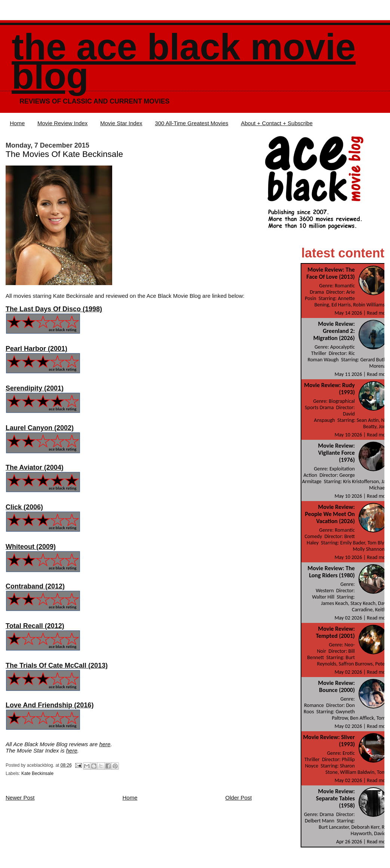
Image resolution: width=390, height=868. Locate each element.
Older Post (239, 798)
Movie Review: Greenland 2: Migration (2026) (334, 331)
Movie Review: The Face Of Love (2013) (331, 273)
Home (17, 123)
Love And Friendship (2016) (50, 705)
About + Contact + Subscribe (277, 123)
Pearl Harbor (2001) (36, 349)
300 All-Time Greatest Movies (191, 123)
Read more (378, 313)
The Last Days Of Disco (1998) (54, 309)
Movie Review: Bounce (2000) (337, 686)
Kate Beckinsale (37, 773)
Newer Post (20, 798)
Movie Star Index (121, 123)
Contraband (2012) (35, 586)
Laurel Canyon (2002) (40, 428)
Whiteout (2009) (31, 547)
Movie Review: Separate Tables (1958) (335, 798)
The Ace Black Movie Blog (184, 61)
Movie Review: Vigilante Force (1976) (337, 453)
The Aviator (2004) (35, 467)
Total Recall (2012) (35, 626)
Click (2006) (24, 507)
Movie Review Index (62, 123)
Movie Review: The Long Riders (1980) (331, 572)
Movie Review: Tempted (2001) (335, 632)
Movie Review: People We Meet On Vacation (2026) (330, 514)
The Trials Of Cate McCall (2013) (57, 665)
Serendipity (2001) (35, 388)
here (105, 744)
